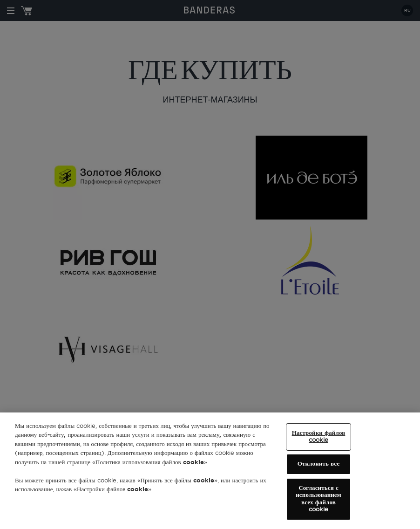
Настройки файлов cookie (319, 437)
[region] (210, 471)
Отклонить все (319, 464)
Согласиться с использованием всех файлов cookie (318, 499)
